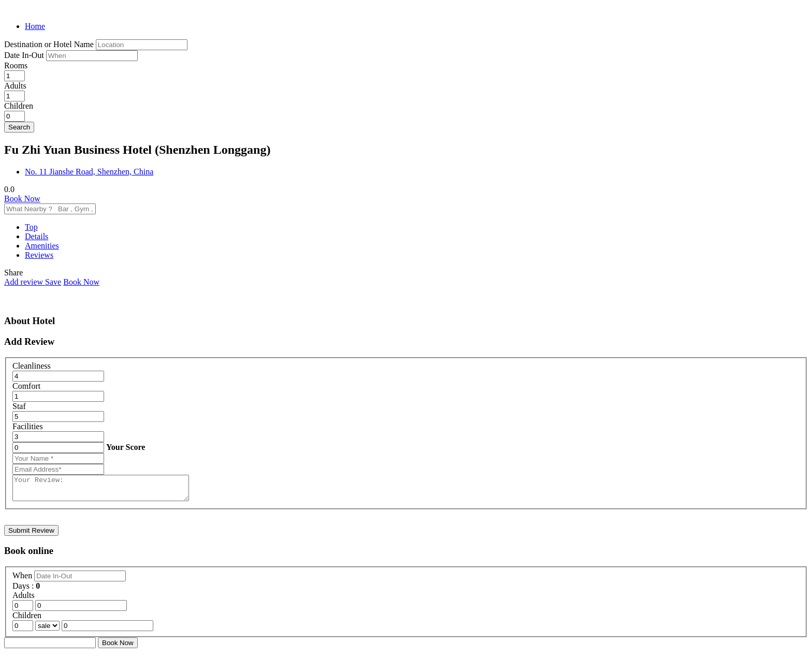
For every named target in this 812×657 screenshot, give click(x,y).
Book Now (22, 199)
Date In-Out (25, 55)
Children (19, 106)
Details (37, 236)
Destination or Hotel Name (49, 44)
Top (31, 227)
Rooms (16, 65)
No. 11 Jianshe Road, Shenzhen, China (89, 172)
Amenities (42, 246)
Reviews (39, 255)
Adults (15, 86)
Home (35, 26)
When (23, 580)
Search (19, 127)
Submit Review (31, 535)
